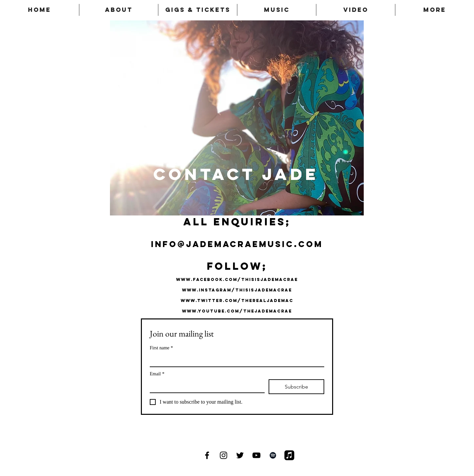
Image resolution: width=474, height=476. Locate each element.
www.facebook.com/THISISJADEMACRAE (237, 279)
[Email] (205, 386)
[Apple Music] (289, 455)
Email (157, 374)
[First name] (235, 360)
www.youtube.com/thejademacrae (237, 311)
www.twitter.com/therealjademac (237, 301)
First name (161, 348)
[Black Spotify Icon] (273, 455)
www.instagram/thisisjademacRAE (237, 290)
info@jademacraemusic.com (237, 244)
